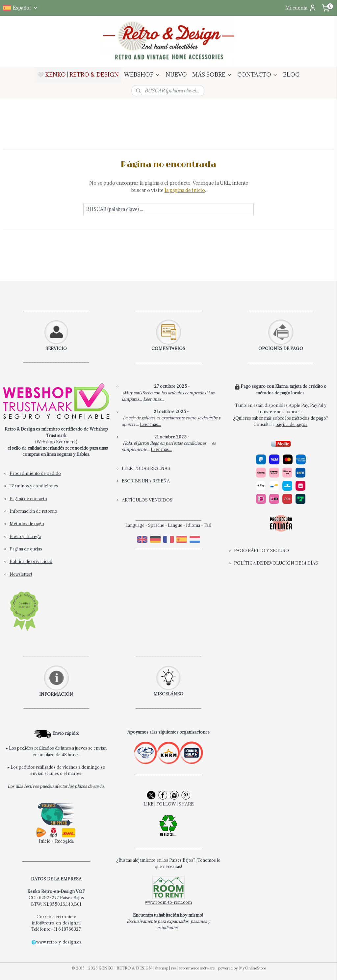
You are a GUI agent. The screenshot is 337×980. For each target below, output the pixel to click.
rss (173, 968)
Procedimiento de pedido (35, 473)
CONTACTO (258, 75)
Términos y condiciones (34, 486)
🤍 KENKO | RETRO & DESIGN (78, 75)
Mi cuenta (301, 8)
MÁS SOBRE (212, 75)
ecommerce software (197, 968)
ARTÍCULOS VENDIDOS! (148, 500)
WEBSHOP (142, 75)
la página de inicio (185, 190)
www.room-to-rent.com (168, 902)
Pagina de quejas (26, 549)
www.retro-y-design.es (59, 942)
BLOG (291, 75)
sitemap (161, 968)
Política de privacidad (31, 561)
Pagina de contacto (28, 499)
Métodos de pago (27, 524)
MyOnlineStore (252, 968)
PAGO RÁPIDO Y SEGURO (261, 550)
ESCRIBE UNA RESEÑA (146, 481)
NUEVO (176, 75)
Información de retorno (33, 511)
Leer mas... (154, 399)
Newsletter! (21, 574)
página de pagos (291, 424)
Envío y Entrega (25, 536)
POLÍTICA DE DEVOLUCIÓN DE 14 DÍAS (276, 563)
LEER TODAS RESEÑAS (146, 468)
